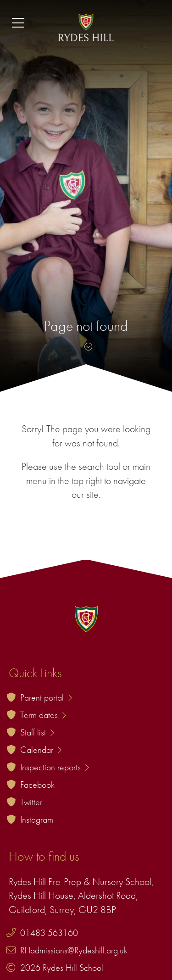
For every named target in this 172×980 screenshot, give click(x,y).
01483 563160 (49, 933)
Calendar (41, 750)
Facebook (37, 785)
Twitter (31, 802)
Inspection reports (55, 767)
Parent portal (46, 697)
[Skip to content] (86, 347)
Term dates (43, 715)
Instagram (37, 819)
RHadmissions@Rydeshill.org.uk (74, 950)
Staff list (37, 732)
